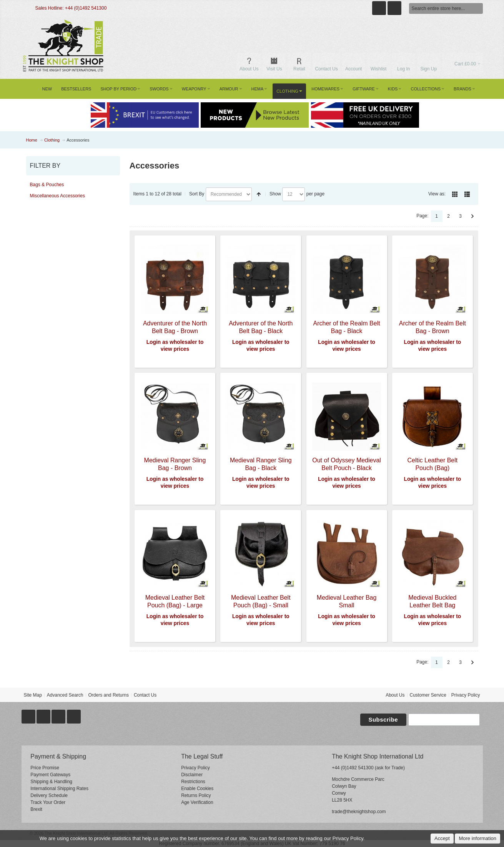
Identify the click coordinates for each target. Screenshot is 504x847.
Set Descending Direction (259, 194)
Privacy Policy (466, 695)
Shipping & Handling (51, 782)
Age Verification (197, 802)
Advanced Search (65, 695)
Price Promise (45, 768)
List (467, 194)
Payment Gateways (50, 775)
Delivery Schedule (49, 795)
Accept (442, 838)
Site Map (32, 695)
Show (275, 194)
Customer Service (428, 695)
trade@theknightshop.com (359, 812)
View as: (437, 194)
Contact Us (145, 695)
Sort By (197, 194)
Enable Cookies (197, 789)
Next (472, 216)
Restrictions (193, 782)
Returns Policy (196, 795)
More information (477, 838)
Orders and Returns (109, 695)
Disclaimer (192, 775)
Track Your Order (48, 802)
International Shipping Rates (59, 789)
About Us (395, 695)
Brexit (36, 809)
